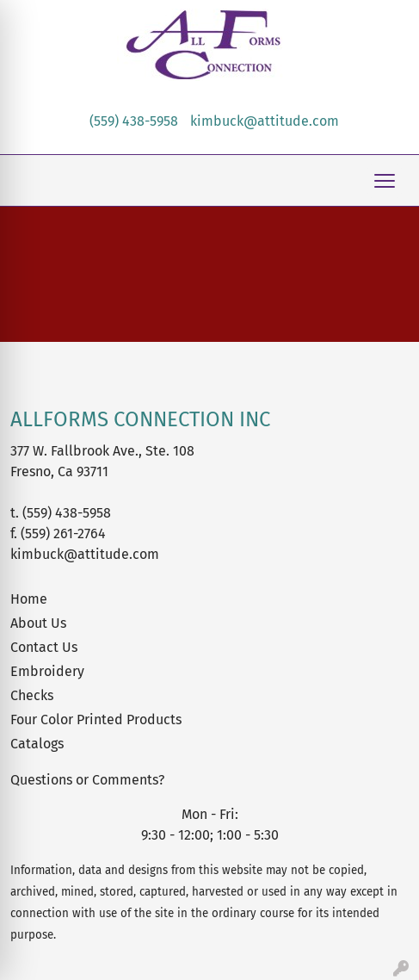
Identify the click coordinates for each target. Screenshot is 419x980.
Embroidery (47, 671)
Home (29, 599)
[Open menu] (385, 181)
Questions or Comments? (87, 780)
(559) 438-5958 (134, 121)
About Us (38, 623)
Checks (32, 695)
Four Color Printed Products (96, 719)
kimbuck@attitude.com (265, 121)
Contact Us (44, 647)
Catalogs (37, 744)
